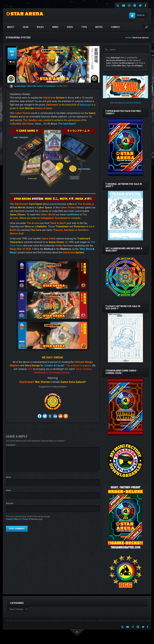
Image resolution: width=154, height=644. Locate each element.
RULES (40, 27)
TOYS (84, 27)
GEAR (26, 27)
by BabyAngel (18, 86)
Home (128, 38)
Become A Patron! (134, 103)
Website (10, 503)
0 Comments (50, 86)
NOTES (99, 27)
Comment (11, 445)
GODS (70, 27)
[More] (66, 416)
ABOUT (11, 27)
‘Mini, (82, 249)
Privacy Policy (12, 519)
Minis (55, 27)
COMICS (115, 27)
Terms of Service (30, 519)
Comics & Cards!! (54, 366)
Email (8, 490)
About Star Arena (35, 86)
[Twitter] (45, 416)
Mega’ (13, 252)
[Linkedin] (55, 416)
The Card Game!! (67, 124)
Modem (75, 215)
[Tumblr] (50, 416)
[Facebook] (40, 416)
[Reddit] (60, 416)
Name (8, 477)
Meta (89, 249)
